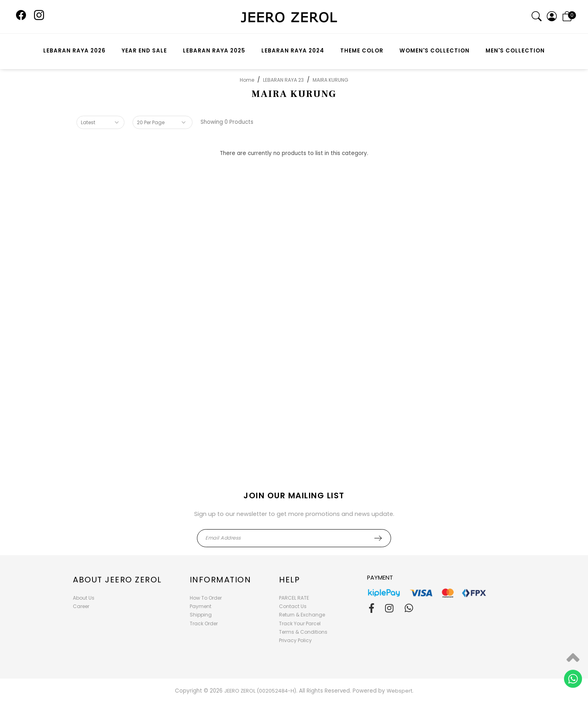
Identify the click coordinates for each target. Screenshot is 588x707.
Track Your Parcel (300, 623)
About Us (84, 598)
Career (81, 606)
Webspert (399, 691)
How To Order (206, 598)
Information (221, 580)
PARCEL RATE (294, 598)
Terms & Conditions (303, 632)
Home (247, 80)
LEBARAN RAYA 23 (283, 80)
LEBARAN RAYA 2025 (214, 51)
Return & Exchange (302, 615)
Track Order (204, 623)
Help (289, 580)
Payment (201, 606)
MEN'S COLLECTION (515, 51)
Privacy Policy (295, 640)
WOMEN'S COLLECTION (434, 51)
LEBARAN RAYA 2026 (74, 51)
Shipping (201, 615)
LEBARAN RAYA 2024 (293, 51)
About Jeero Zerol (117, 580)
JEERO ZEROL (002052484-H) (260, 691)
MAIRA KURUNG (330, 80)
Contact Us (293, 606)
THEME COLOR (362, 51)
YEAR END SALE (144, 51)
